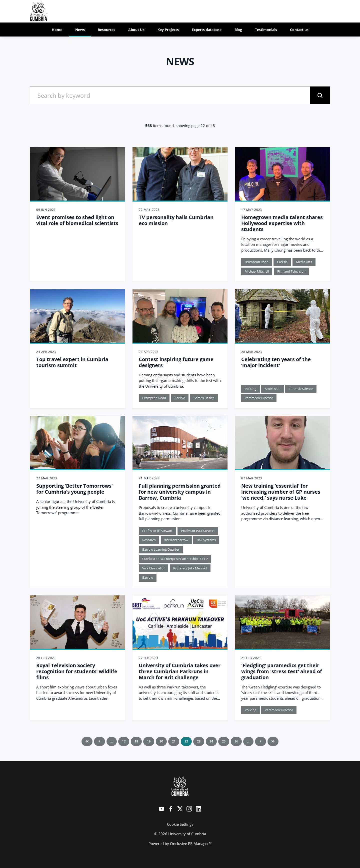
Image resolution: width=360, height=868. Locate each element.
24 (211, 741)
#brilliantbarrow (176, 540)
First (87, 741)
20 (161, 741)
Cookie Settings (180, 824)
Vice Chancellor (153, 568)
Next (260, 741)
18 (136, 741)
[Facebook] (171, 809)
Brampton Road (257, 262)
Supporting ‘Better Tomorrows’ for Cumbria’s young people (74, 489)
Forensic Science (301, 389)
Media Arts (304, 262)
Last (273, 741)
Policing (250, 389)
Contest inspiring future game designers (176, 362)
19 (149, 741)
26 (236, 741)
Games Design (204, 398)
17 (124, 741)
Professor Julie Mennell (190, 568)
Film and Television (291, 271)
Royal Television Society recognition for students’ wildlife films (77, 671)
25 (224, 741)
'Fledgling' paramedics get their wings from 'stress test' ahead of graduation (282, 671)
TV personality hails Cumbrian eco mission (176, 220)
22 (186, 741)
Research (149, 540)
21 (174, 741)
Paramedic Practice (259, 398)
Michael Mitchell (257, 271)
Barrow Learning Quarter (161, 549)
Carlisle (282, 262)
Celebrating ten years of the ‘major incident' (276, 362)
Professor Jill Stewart (157, 531)
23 (199, 741)
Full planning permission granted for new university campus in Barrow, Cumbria (180, 492)
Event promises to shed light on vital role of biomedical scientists (77, 220)
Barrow (148, 577)
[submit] (320, 95)
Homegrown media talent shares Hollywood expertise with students (282, 223)
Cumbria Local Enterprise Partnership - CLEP (175, 559)
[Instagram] (189, 809)
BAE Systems (206, 540)
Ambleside (272, 389)
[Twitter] (180, 809)
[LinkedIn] (198, 809)
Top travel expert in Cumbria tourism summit (72, 362)
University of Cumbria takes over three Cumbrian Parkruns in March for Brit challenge (180, 671)
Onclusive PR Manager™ (191, 843)
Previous (99, 741)
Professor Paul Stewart (198, 531)
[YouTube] (161, 809)
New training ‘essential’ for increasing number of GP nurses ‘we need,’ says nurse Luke (281, 492)
